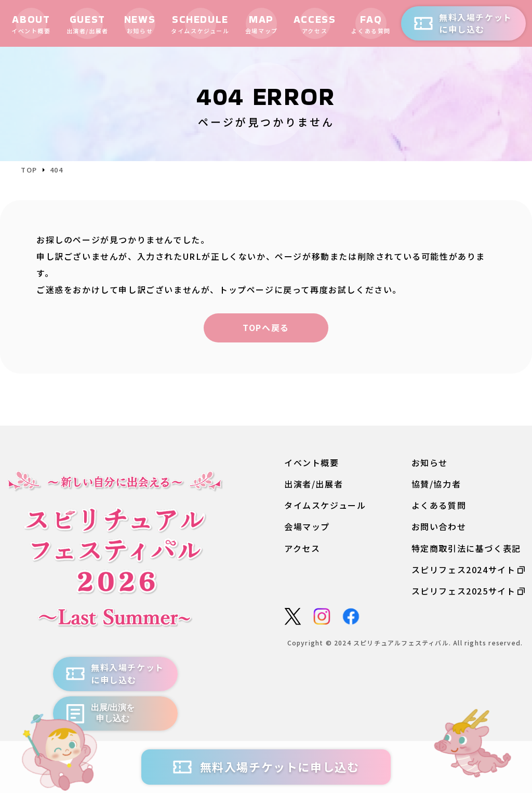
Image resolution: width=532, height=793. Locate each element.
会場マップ (307, 527)
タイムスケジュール (325, 505)
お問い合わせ (439, 527)
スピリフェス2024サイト (468, 570)
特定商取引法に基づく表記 (466, 549)
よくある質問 (439, 505)
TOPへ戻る (266, 327)
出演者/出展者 (314, 484)
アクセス (302, 549)
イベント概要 (312, 463)
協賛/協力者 (436, 484)
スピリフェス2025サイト (468, 591)
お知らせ (430, 463)
